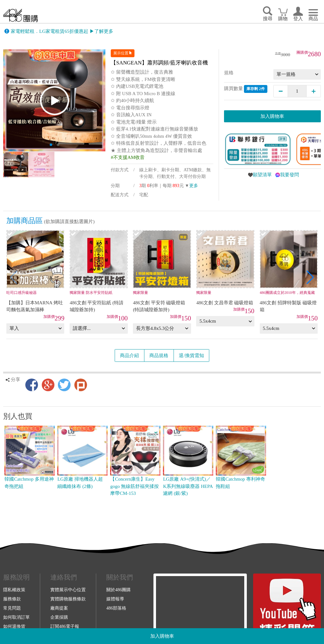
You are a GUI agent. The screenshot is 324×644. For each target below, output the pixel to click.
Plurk (81, 385)
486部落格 (116, 608)
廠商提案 (59, 608)
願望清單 (262, 175)
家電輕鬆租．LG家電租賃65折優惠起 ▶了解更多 (62, 31)
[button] (310, 277)
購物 (283, 19)
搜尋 (268, 19)
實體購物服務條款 (68, 599)
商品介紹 (129, 355)
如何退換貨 (14, 626)
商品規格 (159, 355)
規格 (229, 73)
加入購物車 (162, 636)
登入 (298, 19)
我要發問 (290, 175)
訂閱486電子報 (65, 626)
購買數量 (246, 89)
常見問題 (12, 608)
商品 (313, 19)
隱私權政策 (14, 590)
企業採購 (59, 617)
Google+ (48, 385)
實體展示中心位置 (68, 590)
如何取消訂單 (16, 617)
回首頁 (21, 15)
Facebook (32, 385)
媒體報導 (115, 599)
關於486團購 (118, 590)
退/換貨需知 (191, 355)
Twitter (64, 385)
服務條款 (12, 599)
